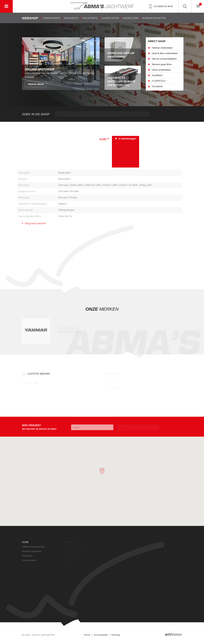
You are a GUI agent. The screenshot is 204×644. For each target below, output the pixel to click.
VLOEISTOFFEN (110, 18)
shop (30, 18)
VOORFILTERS (130, 18)
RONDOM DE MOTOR (154, 18)
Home (87, 635)
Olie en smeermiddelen (162, 59)
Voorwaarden (101, 635)
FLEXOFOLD (157, 81)
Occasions (155, 86)
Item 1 (89, 40)
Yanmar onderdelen (160, 48)
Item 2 (95, 40)
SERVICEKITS (71, 18)
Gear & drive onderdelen (163, 53)
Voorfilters (155, 75)
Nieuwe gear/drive (160, 64)
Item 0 (83, 40)
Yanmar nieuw (36, 84)
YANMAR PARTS (51, 18)
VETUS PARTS (90, 18)
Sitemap (116, 635)
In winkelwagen (126, 139)
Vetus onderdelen (159, 70)
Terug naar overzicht (34, 223)
